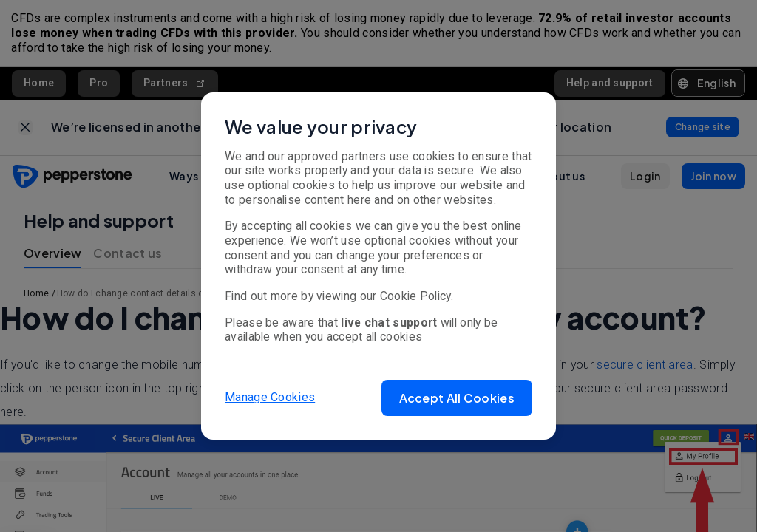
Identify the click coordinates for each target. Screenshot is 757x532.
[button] (457, 398)
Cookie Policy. (417, 296)
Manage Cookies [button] (270, 397)
